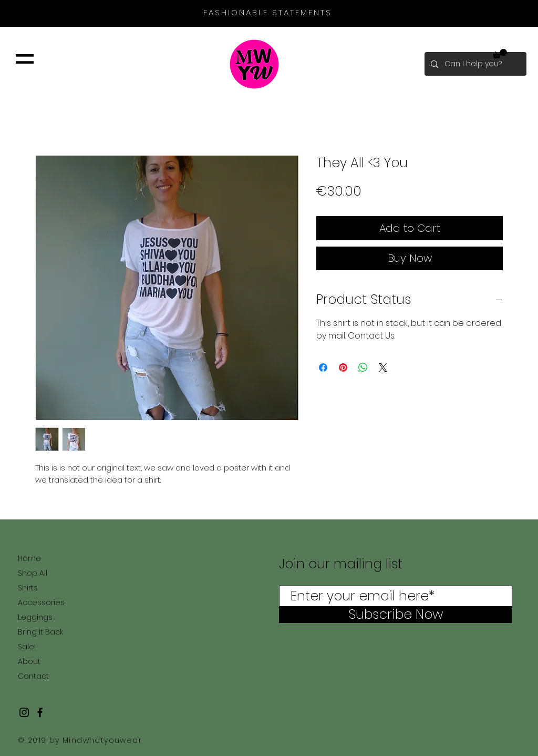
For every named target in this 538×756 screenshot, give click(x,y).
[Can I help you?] (474, 64)
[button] (25, 59)
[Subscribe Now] (395, 615)
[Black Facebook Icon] (40, 712)
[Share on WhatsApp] (363, 367)
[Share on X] (383, 367)
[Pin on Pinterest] (343, 367)
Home (29, 558)
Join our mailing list (343, 564)
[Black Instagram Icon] (24, 712)
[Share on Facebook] (323, 367)
